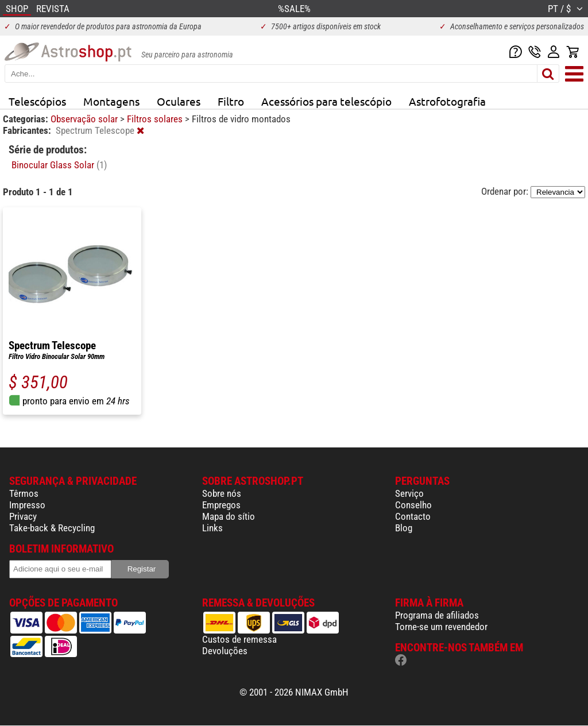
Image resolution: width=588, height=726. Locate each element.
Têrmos (24, 493)
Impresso (27, 505)
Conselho (413, 505)
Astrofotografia (447, 101)
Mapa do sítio (229, 516)
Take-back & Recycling (52, 528)
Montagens (111, 101)
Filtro (231, 101)
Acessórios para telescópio (326, 101)
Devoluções (225, 651)
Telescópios (37, 101)
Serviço (409, 493)
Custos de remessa (239, 639)
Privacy (23, 516)
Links (212, 528)
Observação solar (85, 119)
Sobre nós (222, 493)
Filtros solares (156, 119)
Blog (404, 528)
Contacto (413, 516)
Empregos (221, 505)
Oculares (179, 101)
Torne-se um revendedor (441, 627)
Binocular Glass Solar (59, 165)
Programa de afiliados (437, 615)
